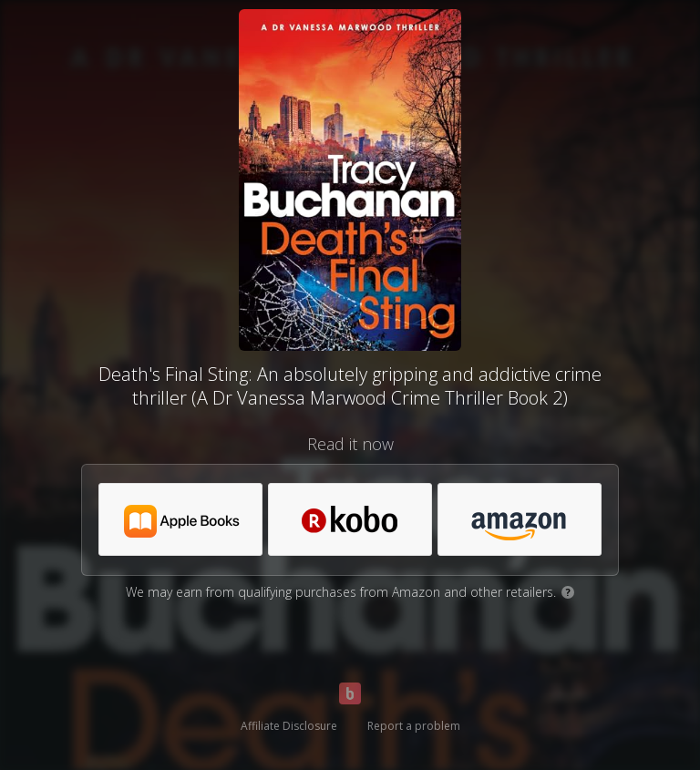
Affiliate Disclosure (289, 726)
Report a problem (414, 726)
